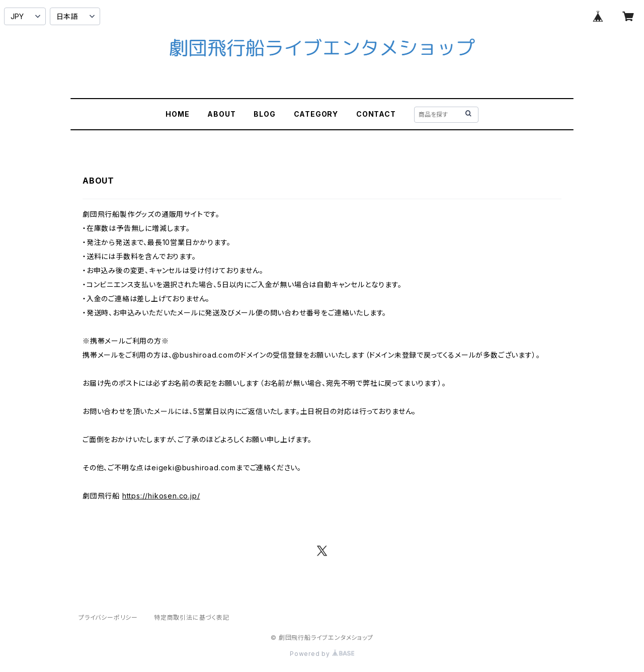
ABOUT (221, 114)
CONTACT (376, 114)
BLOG (264, 114)
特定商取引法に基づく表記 (192, 617)
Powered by (322, 654)
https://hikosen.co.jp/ (161, 496)
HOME (177, 114)
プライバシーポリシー (108, 617)
